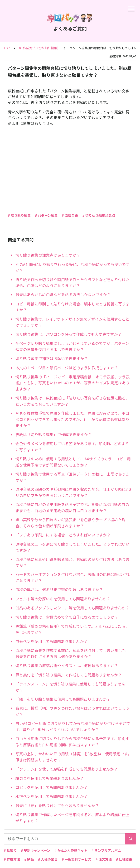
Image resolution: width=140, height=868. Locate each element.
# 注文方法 (104, 859)
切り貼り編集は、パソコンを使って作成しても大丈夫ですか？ (68, 334)
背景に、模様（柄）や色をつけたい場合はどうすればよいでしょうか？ (72, 711)
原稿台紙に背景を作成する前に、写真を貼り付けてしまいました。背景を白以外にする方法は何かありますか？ (72, 653)
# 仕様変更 (124, 859)
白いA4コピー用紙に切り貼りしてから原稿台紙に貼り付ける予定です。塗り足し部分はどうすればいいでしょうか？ (73, 726)
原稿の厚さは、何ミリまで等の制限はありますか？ (59, 589)
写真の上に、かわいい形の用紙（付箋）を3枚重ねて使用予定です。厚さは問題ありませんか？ (73, 757)
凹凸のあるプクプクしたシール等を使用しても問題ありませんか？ (72, 608)
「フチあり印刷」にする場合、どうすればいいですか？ (63, 535)
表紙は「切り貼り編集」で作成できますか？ (53, 434)
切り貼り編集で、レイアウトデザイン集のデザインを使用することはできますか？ (72, 322)
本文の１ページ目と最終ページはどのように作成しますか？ (67, 368)
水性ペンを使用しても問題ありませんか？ (51, 796)
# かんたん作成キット (71, 850)
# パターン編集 (46, 215)
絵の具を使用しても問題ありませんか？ (50, 778)
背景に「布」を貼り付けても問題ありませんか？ (57, 805)
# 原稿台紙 (70, 215)
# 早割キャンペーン (36, 850)
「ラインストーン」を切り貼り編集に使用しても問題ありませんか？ (70, 687)
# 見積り (10, 850)
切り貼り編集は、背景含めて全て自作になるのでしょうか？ (67, 617)
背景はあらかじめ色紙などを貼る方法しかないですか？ (63, 294)
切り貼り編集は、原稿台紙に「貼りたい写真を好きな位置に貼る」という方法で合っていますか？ (72, 401)
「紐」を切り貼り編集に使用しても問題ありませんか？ (63, 699)
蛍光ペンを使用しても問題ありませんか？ (51, 641)
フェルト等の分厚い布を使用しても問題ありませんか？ (63, 599)
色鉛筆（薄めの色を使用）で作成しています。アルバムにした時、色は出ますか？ (72, 629)
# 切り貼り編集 (19, 215)
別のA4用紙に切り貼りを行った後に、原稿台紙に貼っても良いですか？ (72, 267)
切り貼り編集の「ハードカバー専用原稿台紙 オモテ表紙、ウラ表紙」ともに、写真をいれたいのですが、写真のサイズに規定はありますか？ (72, 383)
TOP (7, 48)
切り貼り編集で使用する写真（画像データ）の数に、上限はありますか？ (72, 477)
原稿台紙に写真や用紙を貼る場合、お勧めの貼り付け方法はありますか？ (72, 562)
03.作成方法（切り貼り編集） (40, 48)
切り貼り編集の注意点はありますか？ (48, 255)
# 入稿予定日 (48, 859)
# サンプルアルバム (106, 850)
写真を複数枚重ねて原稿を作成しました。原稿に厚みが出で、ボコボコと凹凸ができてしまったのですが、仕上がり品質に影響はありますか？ (72, 419)
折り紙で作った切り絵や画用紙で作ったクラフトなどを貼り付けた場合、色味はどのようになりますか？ (72, 283)
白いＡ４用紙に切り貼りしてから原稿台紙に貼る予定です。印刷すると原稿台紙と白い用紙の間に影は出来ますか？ (72, 742)
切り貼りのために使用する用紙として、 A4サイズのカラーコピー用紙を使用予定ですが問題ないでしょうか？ (73, 462)
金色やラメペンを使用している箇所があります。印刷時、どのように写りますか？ (72, 447)
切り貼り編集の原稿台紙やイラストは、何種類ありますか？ (67, 665)
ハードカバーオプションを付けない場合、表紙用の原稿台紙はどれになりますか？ (72, 577)
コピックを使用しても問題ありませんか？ (51, 787)
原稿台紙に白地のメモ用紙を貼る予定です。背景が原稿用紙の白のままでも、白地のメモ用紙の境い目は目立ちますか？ (72, 507)
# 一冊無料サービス (77, 859)
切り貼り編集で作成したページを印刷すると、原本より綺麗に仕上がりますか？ (72, 818)
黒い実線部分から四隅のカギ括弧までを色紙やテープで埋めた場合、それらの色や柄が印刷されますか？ (70, 523)
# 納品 (29, 859)
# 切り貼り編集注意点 (99, 215)
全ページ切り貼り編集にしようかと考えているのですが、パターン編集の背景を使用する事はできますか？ (72, 346)
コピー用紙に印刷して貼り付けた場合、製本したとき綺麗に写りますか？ (72, 307)
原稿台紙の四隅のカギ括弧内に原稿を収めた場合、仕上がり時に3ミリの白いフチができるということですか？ (74, 492)
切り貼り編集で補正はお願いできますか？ (52, 358)
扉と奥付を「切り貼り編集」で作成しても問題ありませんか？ (69, 675)
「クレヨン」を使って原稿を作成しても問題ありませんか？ (67, 769)
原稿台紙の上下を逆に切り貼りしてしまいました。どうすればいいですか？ (72, 547)
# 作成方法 (12, 859)
